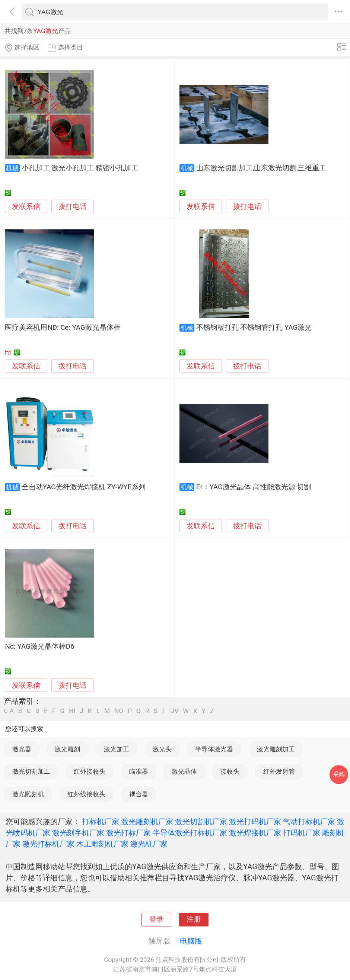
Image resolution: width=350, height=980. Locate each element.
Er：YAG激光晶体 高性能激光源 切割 (254, 487)
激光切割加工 (31, 771)
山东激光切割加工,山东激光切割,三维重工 (261, 168)
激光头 (162, 749)
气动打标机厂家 (309, 822)
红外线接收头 (86, 794)
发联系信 (26, 207)
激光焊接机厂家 (255, 833)
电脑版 (191, 941)
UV (174, 711)
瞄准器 (139, 771)
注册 (194, 919)
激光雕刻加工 (276, 749)
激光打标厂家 (128, 833)
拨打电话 (73, 207)
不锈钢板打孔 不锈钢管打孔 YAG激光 (254, 328)
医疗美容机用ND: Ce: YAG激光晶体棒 (63, 328)
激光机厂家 (149, 844)
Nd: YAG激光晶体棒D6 (39, 647)
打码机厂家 (302, 833)
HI (72, 711)
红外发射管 (279, 771)
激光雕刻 (67, 749)
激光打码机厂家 (255, 822)
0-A (9, 711)
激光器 (22, 749)
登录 (156, 919)
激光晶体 (184, 771)
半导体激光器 (214, 749)
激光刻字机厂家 (78, 833)
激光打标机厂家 (48, 844)
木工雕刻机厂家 (102, 844)
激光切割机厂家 (201, 822)
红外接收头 (90, 771)
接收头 (230, 771)
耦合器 (139, 794)
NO (119, 711)
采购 (339, 774)
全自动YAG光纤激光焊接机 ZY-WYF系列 (84, 487)
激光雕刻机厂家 (147, 822)
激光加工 (117, 749)
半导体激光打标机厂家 (190, 833)
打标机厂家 (101, 822)
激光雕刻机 (28, 794)
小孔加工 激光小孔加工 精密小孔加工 (80, 168)
